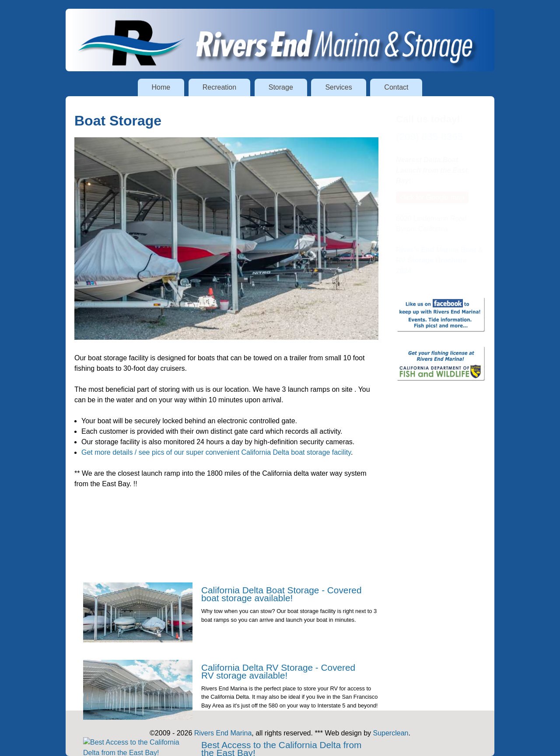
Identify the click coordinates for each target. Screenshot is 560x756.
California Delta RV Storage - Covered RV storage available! (278, 704)
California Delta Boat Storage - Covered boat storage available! (281, 627)
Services (338, 87)
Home (161, 87)
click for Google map (432, 197)
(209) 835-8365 (429, 137)
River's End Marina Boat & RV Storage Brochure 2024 (439, 260)
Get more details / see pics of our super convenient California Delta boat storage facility (216, 452)
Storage (281, 87)
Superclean (391, 733)
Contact (396, 87)
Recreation (219, 87)
